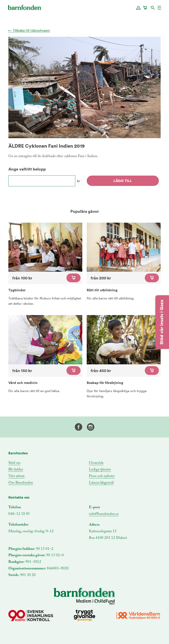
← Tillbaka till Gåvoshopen (29, 30)
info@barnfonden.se (104, 514)
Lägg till (123, 181)
